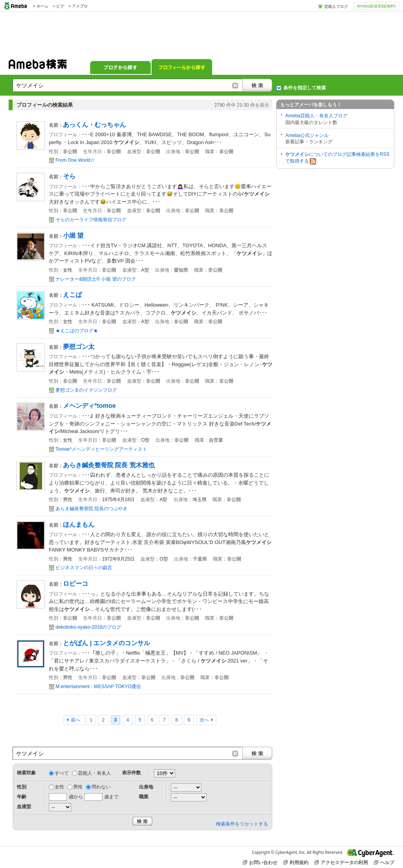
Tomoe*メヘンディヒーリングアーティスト (101, 449)
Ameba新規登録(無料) (376, 6)
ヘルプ (384, 862)
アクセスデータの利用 (341, 862)
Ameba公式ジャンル (307, 135)
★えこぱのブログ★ (77, 331)
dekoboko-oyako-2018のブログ (88, 627)
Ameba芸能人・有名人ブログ (316, 116)
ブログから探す (120, 67)
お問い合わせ (260, 862)
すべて (62, 773)
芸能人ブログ (336, 6)
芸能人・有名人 (94, 773)
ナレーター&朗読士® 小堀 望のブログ (96, 279)
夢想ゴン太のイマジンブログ (86, 390)
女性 (59, 787)
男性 (78, 787)
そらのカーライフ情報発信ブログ (91, 220)
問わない (101, 787)
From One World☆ (75, 160)
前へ (76, 720)
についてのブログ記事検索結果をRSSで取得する (337, 158)
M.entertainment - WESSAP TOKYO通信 (98, 687)
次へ (204, 720)
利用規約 (296, 862)
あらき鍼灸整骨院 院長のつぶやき (92, 509)
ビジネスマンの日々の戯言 (84, 568)
